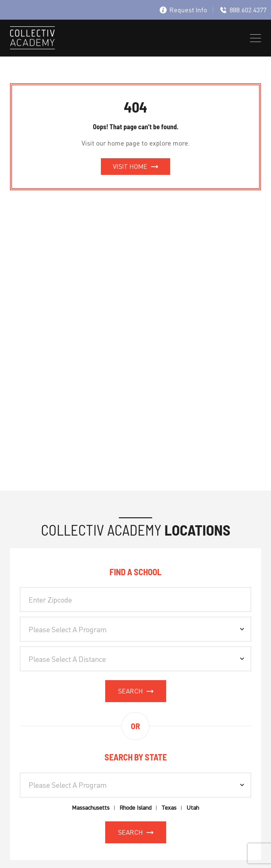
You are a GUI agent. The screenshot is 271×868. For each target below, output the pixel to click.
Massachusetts (91, 808)
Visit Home (130, 166)
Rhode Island (135, 808)
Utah (193, 808)
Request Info (183, 10)
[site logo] (32, 39)
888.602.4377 (243, 10)
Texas (169, 808)
